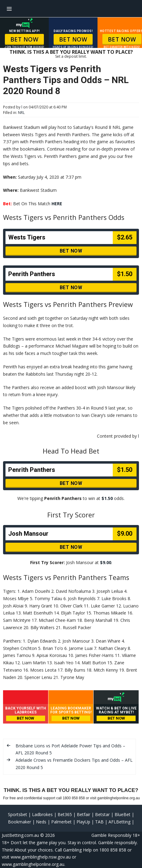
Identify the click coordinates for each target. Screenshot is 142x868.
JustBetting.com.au (20, 835)
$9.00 (106, 562)
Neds (41, 822)
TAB (99, 822)
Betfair (83, 814)
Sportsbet (18, 814)
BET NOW (25, 39)
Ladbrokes (42, 814)
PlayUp (83, 822)
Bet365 (65, 814)
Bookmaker (20, 822)
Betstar (102, 814)
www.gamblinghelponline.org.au (33, 864)
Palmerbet (61, 822)
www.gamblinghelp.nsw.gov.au (41, 857)
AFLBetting (119, 822)
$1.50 (107, 498)
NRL (21, 113)
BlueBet (122, 814)
